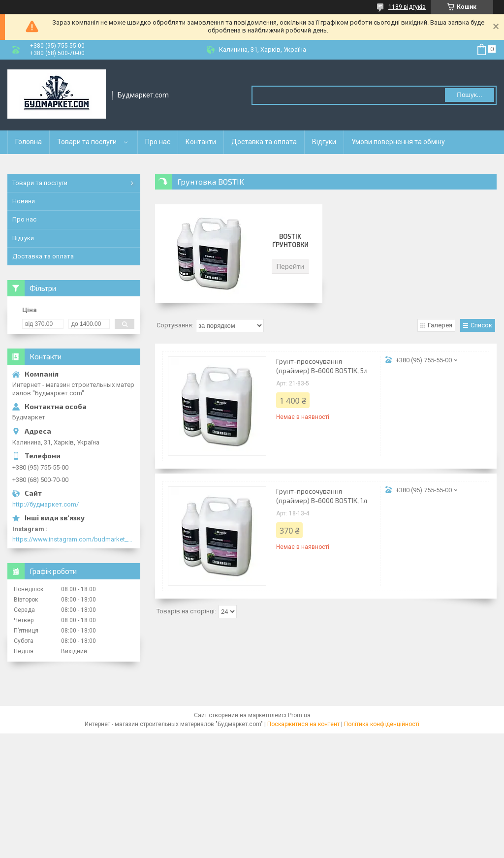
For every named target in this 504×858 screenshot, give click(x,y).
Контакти (201, 142)
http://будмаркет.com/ (46, 504)
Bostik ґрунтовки (290, 240)
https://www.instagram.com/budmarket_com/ (74, 539)
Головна (29, 142)
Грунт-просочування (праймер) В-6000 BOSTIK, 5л (322, 366)
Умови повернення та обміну (398, 142)
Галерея (440, 325)
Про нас (158, 142)
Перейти (290, 266)
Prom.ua (299, 715)
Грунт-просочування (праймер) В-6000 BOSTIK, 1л (322, 496)
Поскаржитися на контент (303, 724)
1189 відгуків (407, 7)
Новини (24, 201)
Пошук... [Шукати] (469, 95)
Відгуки (324, 142)
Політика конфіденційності (382, 724)
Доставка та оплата (264, 142)
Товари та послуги (87, 142)
